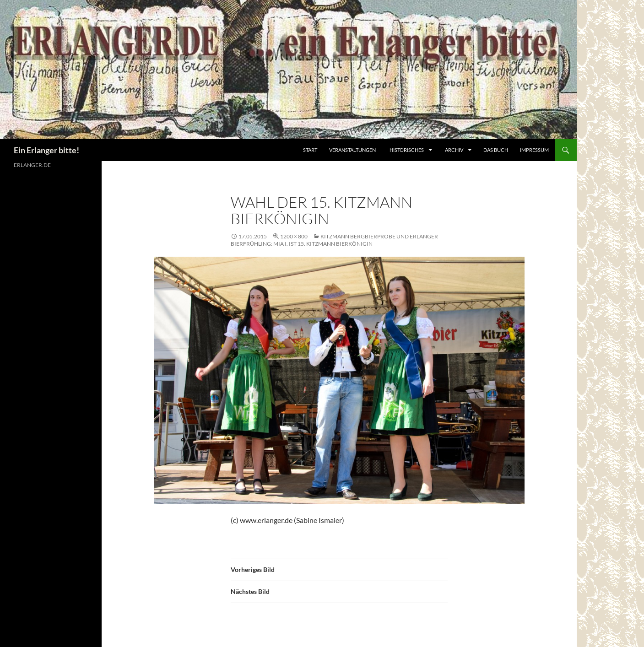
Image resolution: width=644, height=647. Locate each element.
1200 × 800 (294, 236)
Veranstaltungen (352, 150)
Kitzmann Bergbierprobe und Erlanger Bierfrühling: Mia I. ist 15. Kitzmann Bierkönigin (334, 240)
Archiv (455, 150)
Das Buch (496, 150)
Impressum (534, 150)
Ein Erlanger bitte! (46, 150)
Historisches (407, 150)
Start (310, 150)
